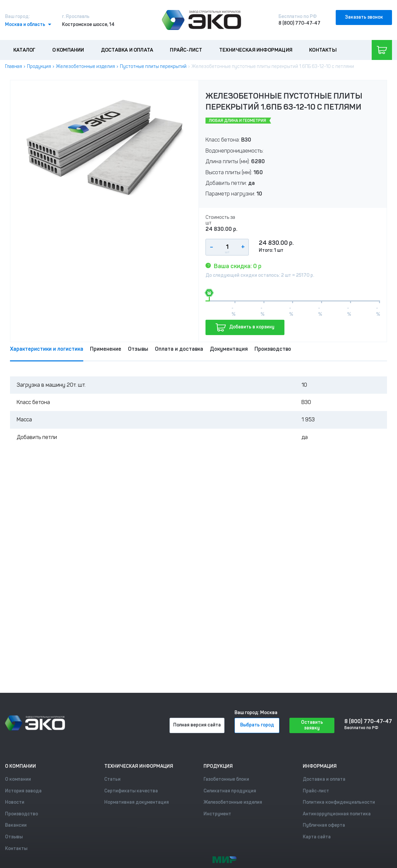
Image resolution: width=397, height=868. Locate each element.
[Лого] (201, 20)
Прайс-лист (186, 50)
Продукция (39, 66)
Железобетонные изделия (85, 66)
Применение (106, 349)
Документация (229, 349)
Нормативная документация (137, 802)
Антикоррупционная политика (337, 814)
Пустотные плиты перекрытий (153, 66)
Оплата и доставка (179, 349)
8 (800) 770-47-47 (299, 23)
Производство (273, 349)
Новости (15, 802)
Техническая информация (256, 50)
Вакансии (16, 825)
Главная (13, 66)
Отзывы (138, 349)
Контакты (323, 50)
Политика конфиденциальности (339, 802)
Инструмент (217, 814)
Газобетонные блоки (226, 779)
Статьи (112, 779)
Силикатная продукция (230, 791)
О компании (68, 50)
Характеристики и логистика (47, 349)
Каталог (24, 50)
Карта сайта (317, 837)
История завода (23, 791)
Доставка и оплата (127, 50)
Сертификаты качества (131, 791)
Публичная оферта (324, 825)
